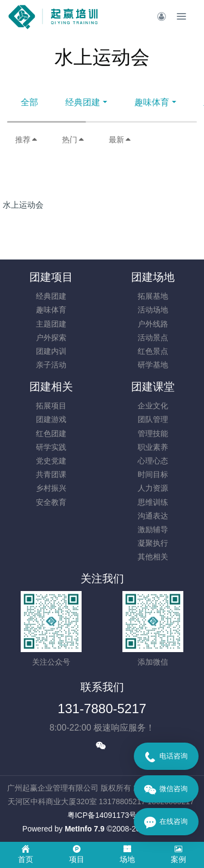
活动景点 (153, 337)
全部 (29, 102)
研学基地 (153, 365)
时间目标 (153, 474)
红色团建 (51, 433)
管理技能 (153, 433)
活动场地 (153, 310)
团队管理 (153, 419)
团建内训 (51, 351)
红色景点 (153, 351)
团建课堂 (153, 387)
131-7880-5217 (102, 709)
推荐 (27, 140)
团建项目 (51, 277)
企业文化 (153, 406)
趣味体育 (152, 102)
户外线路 (153, 324)
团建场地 (153, 277)
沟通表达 (153, 516)
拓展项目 (51, 406)
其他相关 (153, 557)
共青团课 (51, 474)
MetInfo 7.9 (85, 829)
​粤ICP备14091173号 (102, 815)
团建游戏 (51, 419)
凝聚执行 (153, 543)
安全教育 (51, 502)
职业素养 (153, 447)
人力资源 (153, 488)
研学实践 (51, 447)
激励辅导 (153, 529)
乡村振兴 (51, 488)
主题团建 (51, 324)
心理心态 (153, 461)
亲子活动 (51, 365)
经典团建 (83, 102)
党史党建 (51, 461)
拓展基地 (153, 296)
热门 (73, 140)
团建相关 (51, 387)
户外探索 (51, 337)
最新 (120, 140)
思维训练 (153, 502)
